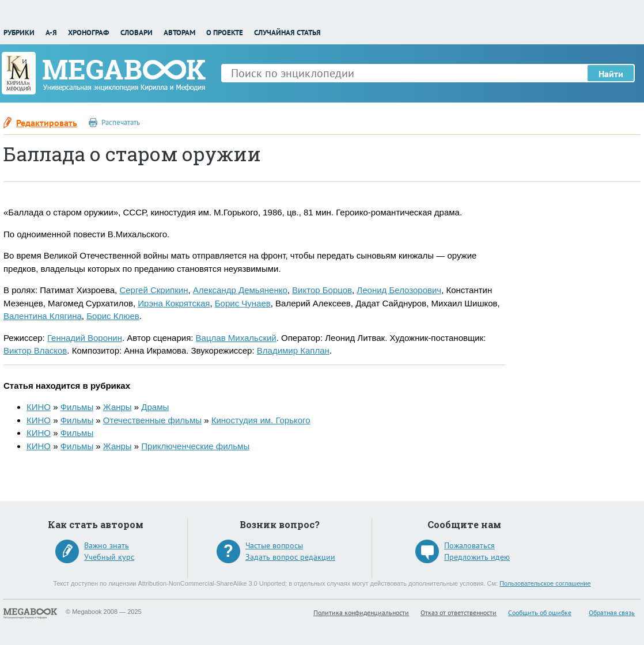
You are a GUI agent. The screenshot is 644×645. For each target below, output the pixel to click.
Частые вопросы (274, 545)
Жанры (118, 407)
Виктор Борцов (322, 290)
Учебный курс (109, 557)
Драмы (155, 407)
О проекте (225, 33)
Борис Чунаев (243, 303)
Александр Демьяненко (240, 290)
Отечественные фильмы (152, 420)
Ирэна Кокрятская (174, 303)
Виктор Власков (35, 350)
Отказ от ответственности (459, 612)
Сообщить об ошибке (540, 612)
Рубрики (19, 33)
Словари (137, 33)
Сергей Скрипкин (154, 290)
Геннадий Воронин (85, 338)
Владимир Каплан (293, 350)
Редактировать (47, 123)
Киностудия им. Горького (261, 420)
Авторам (179, 33)
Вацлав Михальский (236, 338)
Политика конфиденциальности (361, 612)
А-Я (51, 33)
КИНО (39, 407)
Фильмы (77, 407)
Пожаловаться (469, 545)
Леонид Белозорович (399, 290)
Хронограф (88, 33)
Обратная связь (612, 612)
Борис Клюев (113, 316)
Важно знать (107, 545)
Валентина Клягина (43, 316)
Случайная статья (287, 33)
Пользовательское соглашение (545, 583)
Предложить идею (477, 557)
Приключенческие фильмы (195, 446)
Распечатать (121, 122)
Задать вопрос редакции (290, 557)
